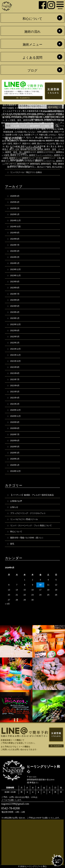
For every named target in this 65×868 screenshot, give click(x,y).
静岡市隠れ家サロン (27, 167)
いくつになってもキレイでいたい (16, 114)
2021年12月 (15, 349)
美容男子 (50, 141)
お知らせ (14, 507)
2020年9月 (15, 422)
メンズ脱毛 (52, 129)
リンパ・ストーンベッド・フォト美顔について (31, 525)
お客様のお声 (16, 501)
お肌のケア (52, 114)
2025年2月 (15, 208)
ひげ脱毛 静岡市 (34, 117)
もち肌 (46, 117)
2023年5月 (15, 306)
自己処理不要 (40, 146)
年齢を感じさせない (48, 135)
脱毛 (60, 111)
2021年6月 (15, 386)
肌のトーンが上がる (46, 144)
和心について (32, 19)
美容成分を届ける (37, 141)
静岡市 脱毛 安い (14, 152)
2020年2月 (15, 459)
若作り (61, 146)
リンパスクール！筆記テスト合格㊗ (26, 172)
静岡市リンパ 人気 (52, 158)
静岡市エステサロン (46, 152)
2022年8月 (15, 330)
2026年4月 (15, 196)
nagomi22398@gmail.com (15, 804)
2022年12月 (15, 324)
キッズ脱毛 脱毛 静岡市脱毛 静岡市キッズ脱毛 (28, 120)
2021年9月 (15, 367)
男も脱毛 (39, 138)
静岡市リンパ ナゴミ (32, 158)
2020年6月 (15, 441)
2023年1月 (15, 318)
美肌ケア (17, 144)
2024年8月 (15, 239)
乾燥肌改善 (8, 132)
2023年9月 (15, 282)
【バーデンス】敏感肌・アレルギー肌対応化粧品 (32, 495)
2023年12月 (15, 269)
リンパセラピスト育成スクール (24, 519)
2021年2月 (15, 404)
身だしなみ (14, 149)
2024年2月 (15, 257)
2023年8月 (15, 288)
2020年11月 (15, 416)
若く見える (52, 146)
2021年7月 (15, 379)
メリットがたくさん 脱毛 (34, 129)
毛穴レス (30, 138)
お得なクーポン (39, 114)
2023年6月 (15, 300)
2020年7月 (15, 434)
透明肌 (40, 149)
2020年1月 (15, 465)
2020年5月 (15, 447)
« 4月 (7, 604)
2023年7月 (15, 294)
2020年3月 (15, 453)
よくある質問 (32, 58)
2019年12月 (15, 471)
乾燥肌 (61, 129)
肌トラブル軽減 (13, 146)
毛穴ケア (21, 138)
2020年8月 (15, 428)
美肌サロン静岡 (29, 144)
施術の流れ (32, 32)
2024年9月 (15, 233)
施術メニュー (32, 45)
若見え (5, 149)
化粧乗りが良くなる (14, 135)
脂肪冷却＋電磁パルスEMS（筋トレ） (27, 538)
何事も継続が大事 (45, 132)
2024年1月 (15, 263)
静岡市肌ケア (23, 164)
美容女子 (24, 141)
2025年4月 (15, 202)
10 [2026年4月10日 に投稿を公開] (40, 585)
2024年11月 (15, 220)
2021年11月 (15, 355)
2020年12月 (15, 410)
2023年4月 (15, 312)
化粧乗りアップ (31, 135)
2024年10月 (15, 227)
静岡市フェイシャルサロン (41, 155)
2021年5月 (15, 392)
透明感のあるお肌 (28, 149)
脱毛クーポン (27, 146)
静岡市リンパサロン (25, 161)
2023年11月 (15, 275)
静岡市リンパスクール (45, 161)
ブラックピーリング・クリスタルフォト (28, 513)
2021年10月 (15, 361)
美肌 (57, 141)
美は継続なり (13, 141)
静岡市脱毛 (35, 164)
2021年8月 (15, 373)
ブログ (32, 71)
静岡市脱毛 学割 (49, 164)
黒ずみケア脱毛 (44, 167)
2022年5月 (15, 337)
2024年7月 (15, 245)
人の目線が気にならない (25, 132)
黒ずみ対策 (57, 167)
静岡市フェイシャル (19, 155)
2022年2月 (15, 343)
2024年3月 (15, 251)
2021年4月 (15, 398)
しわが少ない (19, 117)
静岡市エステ (30, 152)
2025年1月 (15, 214)
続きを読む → (54, 107)
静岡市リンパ (15, 158)
